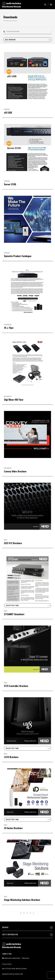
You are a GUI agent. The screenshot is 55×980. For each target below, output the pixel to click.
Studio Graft (19, 974)
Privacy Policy (7, 964)
